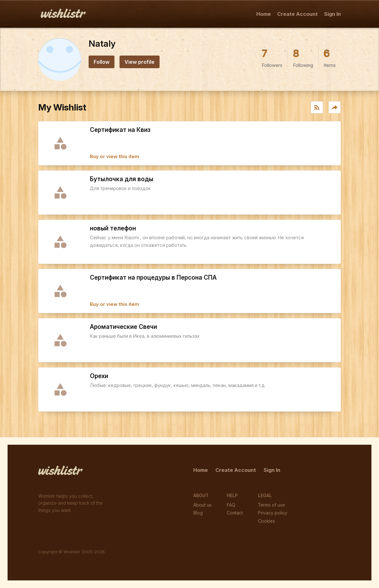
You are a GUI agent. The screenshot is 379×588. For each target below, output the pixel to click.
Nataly (102, 44)
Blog (198, 513)
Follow (102, 62)
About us (202, 505)
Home (264, 14)
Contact (235, 513)
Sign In (332, 14)
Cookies (266, 521)
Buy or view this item (114, 156)
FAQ (231, 505)
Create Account (297, 14)
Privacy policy (273, 513)
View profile (140, 62)
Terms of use (271, 505)
